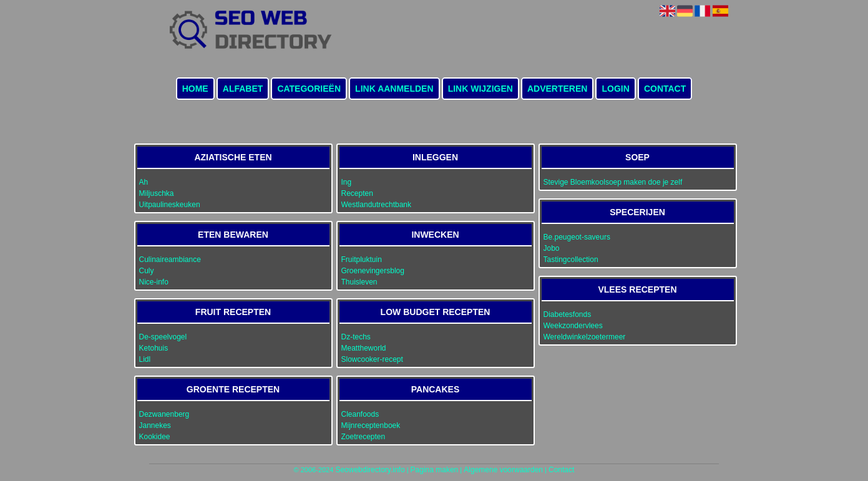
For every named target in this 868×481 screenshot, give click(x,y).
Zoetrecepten (363, 437)
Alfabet (243, 89)
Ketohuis (154, 348)
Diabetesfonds (568, 314)
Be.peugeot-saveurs (577, 237)
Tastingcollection (571, 260)
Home (195, 89)
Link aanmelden (394, 89)
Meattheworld (364, 348)
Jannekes (155, 425)
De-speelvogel (163, 337)
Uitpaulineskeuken (170, 205)
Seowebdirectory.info (370, 470)
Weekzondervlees (573, 326)
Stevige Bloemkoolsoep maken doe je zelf (613, 182)
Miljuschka (157, 193)
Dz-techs (356, 337)
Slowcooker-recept (372, 359)
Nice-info (154, 282)
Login (615, 89)
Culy (147, 271)
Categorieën (309, 89)
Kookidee (155, 437)
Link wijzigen (480, 89)
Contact (665, 89)
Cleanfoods (360, 414)
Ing (347, 182)
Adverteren (557, 89)
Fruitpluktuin (362, 260)
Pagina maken (435, 470)
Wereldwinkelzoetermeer (585, 337)
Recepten (357, 193)
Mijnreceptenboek (371, 425)
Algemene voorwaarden (503, 470)
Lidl (145, 359)
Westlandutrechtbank (377, 205)
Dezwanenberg (164, 414)
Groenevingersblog (373, 271)
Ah (144, 182)
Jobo (552, 248)
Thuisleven (359, 282)
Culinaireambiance (170, 260)
